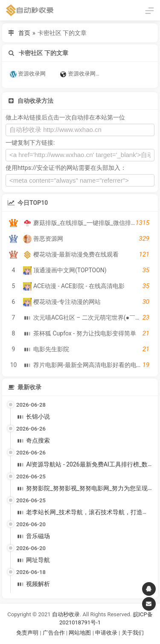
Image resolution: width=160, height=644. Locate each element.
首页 (24, 33)
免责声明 (27, 633)
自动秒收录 (66, 614)
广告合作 (54, 633)
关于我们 (133, 633)
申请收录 (106, 633)
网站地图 (80, 633)
